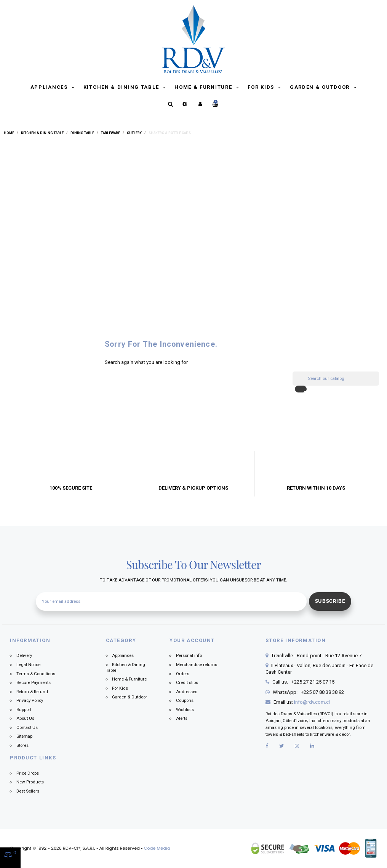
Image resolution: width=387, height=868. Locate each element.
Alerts (182, 718)
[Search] (336, 379)
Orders (183, 674)
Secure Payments (34, 682)
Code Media (157, 848)
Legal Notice (28, 665)
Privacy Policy (30, 700)
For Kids (262, 87)
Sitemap (24, 736)
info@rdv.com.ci (312, 702)
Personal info (189, 655)
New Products (30, 782)
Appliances (50, 87)
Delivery (24, 655)
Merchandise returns (197, 665)
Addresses (187, 692)
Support (24, 709)
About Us (25, 718)
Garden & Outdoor (321, 87)
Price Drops (28, 773)
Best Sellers (28, 791)
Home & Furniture (204, 87)
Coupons (185, 700)
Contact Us (27, 727)
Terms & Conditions (36, 674)
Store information (296, 640)
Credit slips (187, 682)
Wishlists (185, 709)
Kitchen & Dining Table (122, 87)
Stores (22, 745)
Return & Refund (32, 692)
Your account (192, 640)
